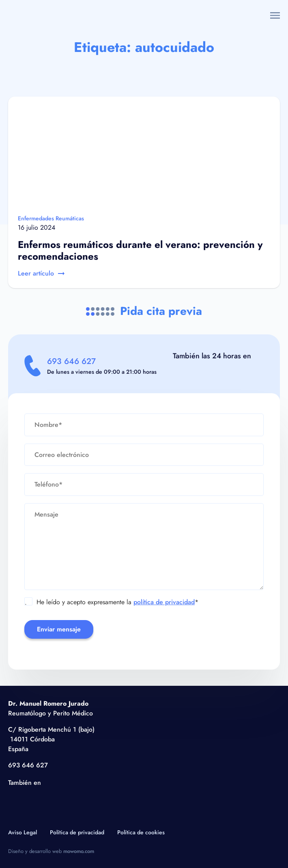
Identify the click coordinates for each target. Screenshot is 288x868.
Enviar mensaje (59, 629)
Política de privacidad (77, 832)
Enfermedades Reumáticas (51, 218)
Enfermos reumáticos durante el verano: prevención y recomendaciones (140, 250)
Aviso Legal (23, 832)
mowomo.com (79, 851)
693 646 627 (71, 361)
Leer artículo (41, 273)
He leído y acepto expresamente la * (112, 602)
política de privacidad (164, 602)
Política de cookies (141, 832)
